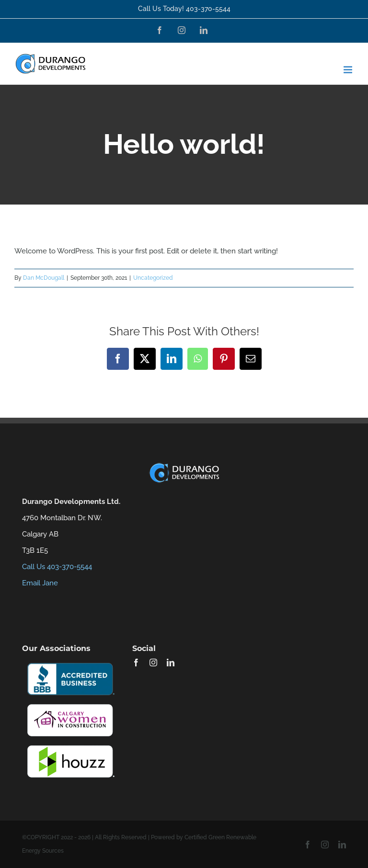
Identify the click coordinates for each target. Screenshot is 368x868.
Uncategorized (153, 278)
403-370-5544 (208, 9)
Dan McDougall (44, 278)
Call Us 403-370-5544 (57, 567)
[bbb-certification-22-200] (70, 662)
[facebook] (136, 662)
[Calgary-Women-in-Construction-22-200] (70, 703)
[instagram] (153, 662)
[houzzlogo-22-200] (70, 744)
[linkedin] (171, 662)
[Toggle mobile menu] (349, 70)
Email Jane (40, 583)
